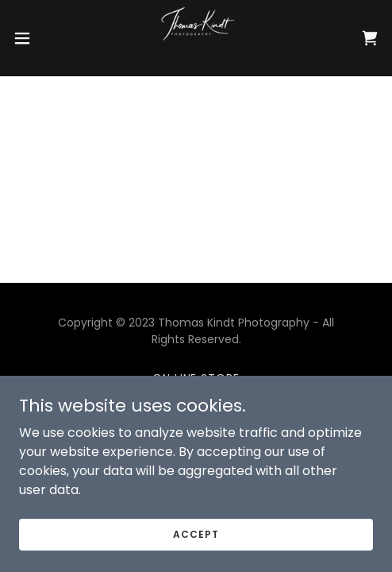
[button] (35, 38)
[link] (196, 38)
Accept (196, 533)
